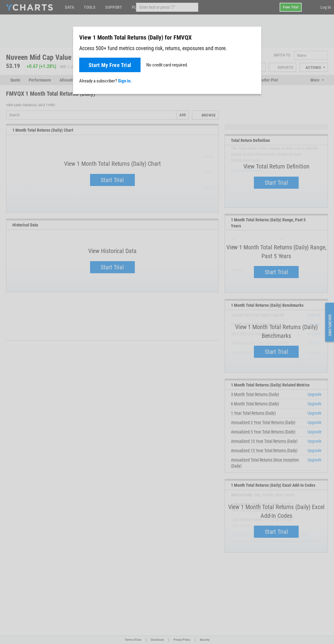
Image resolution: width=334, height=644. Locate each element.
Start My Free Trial (110, 65)
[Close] (254, 36)
